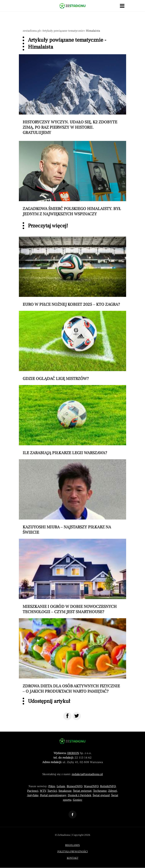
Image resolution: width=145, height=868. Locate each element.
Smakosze (65, 791)
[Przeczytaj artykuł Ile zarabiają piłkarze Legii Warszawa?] (72, 420)
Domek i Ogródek (79, 795)
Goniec (78, 800)
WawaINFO (91, 786)
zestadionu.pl (31, 31)
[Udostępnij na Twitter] (77, 716)
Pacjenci (33, 791)
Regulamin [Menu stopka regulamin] (72, 845)
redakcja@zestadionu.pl (87, 774)
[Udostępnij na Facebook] (67, 716)
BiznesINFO (74, 786)
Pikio (52, 786)
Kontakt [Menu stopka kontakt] (73, 858)
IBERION (73, 753)
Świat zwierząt (82, 791)
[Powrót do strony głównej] (72, 741)
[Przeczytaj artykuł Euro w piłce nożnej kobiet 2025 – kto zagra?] (72, 272)
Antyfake (33, 795)
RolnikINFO (108, 786)
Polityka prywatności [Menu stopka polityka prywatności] (73, 852)
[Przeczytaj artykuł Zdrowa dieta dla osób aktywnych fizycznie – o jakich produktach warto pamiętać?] (72, 656)
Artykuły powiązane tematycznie (63, 31)
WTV (43, 791)
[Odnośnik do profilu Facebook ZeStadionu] (72, 815)
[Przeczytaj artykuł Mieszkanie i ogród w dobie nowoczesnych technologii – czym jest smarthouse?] (72, 577)
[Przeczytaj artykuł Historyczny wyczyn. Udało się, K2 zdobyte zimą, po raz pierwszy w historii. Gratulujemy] (72, 95)
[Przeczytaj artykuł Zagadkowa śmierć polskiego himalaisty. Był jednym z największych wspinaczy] (72, 179)
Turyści (52, 791)
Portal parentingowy (53, 795)
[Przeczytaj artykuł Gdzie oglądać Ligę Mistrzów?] (72, 346)
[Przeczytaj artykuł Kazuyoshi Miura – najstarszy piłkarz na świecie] (72, 497)
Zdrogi (113, 791)
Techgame (100, 791)
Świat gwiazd (101, 795)
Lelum (61, 786)
